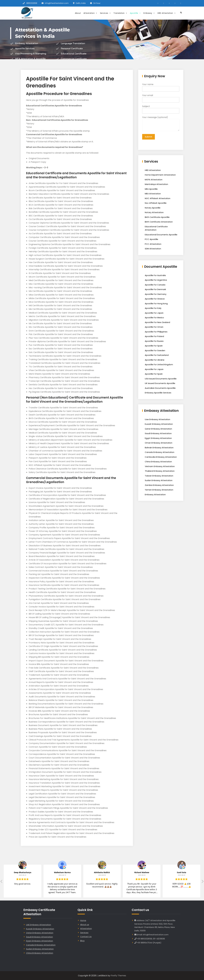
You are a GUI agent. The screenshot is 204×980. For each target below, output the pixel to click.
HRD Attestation (167, 13)
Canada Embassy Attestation (160, 453)
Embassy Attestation (155, 495)
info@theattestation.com (57, 3)
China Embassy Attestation (158, 462)
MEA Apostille (151, 190)
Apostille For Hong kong (156, 304)
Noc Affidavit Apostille (156, 204)
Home (83, 920)
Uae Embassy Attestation (157, 420)
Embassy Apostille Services (158, 393)
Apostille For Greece (155, 299)
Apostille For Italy (153, 309)
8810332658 (32, 3)
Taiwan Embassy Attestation (159, 476)
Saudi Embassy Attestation (158, 434)
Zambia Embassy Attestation (159, 486)
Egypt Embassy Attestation (158, 439)
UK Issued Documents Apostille (160, 384)
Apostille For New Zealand (157, 323)
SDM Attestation (153, 249)
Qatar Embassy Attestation (158, 429)
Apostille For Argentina (156, 281)
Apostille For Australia (155, 276)
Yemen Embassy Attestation (159, 490)
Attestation (90, 13)
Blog (82, 941)
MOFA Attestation (154, 180)
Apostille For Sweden (155, 351)
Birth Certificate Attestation (159, 222)
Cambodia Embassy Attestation (161, 458)
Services (106, 13)
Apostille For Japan (154, 314)
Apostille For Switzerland (157, 356)
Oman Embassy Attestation (159, 443)
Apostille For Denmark (155, 290)
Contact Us (86, 937)
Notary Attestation (154, 213)
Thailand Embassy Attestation (160, 472)
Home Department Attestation (160, 175)
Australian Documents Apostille (160, 389)
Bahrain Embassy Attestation (159, 448)
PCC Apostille (151, 240)
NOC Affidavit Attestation (158, 199)
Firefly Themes (118, 976)
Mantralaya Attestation (156, 185)
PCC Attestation (153, 245)
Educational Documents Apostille (161, 235)
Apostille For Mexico (154, 318)
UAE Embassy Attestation (39, 925)
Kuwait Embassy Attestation (159, 425)
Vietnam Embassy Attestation (160, 467)
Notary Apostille (153, 208)
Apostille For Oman (154, 328)
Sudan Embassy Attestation (159, 481)
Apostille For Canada (155, 285)
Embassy (149, 13)
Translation (120, 13)
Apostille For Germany (156, 295)
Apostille (135, 13)
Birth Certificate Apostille (157, 218)
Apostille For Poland (154, 337)
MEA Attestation (153, 194)
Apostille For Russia (154, 342)
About (78, 13)
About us (85, 925)
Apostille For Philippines (156, 332)
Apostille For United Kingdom (159, 365)
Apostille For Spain (154, 346)
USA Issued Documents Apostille (161, 379)
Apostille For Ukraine (155, 361)
